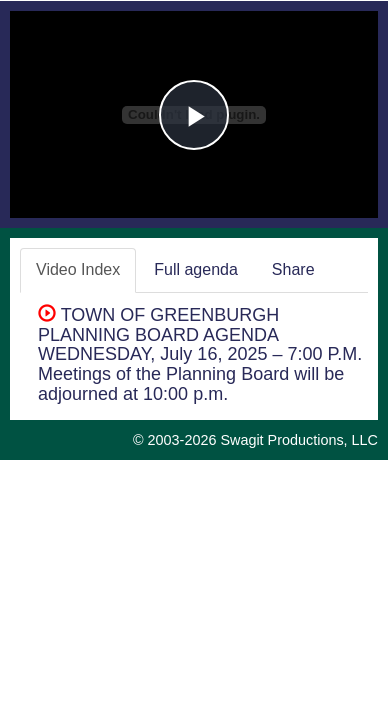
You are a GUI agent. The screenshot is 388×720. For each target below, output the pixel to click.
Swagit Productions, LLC (299, 440)
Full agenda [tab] (196, 269)
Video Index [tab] (78, 269)
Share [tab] (293, 269)
